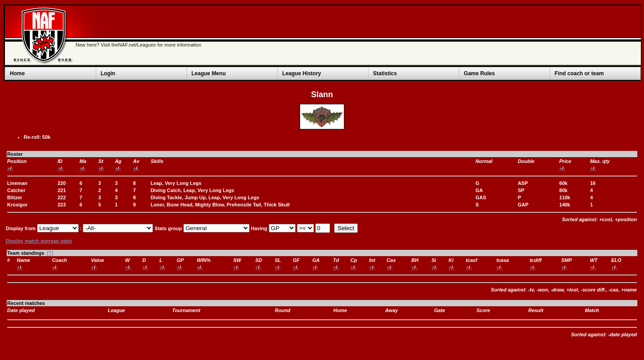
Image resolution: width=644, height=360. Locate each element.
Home (17, 73)
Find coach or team (579, 73)
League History (302, 73)
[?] (50, 253)
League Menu (209, 73)
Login (108, 73)
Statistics (385, 73)
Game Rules (479, 73)
